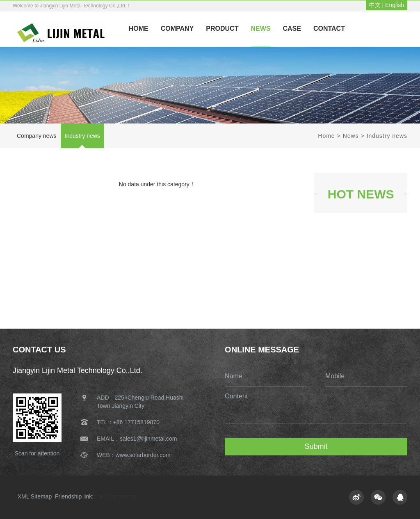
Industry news (82, 136)
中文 (375, 5)
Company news (37, 136)
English (395, 5)
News (351, 136)
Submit (316, 446)
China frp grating (115, 496)
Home (326, 136)
